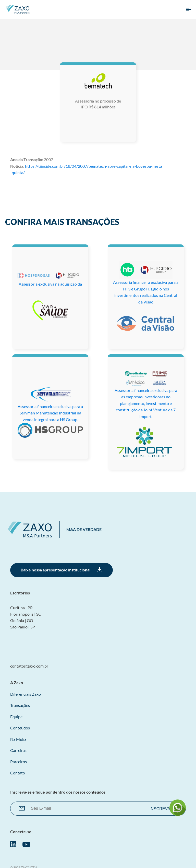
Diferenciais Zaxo (26, 694)
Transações (20, 705)
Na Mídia (18, 739)
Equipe (16, 717)
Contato (18, 773)
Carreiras (18, 750)
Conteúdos (20, 728)
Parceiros (19, 762)
